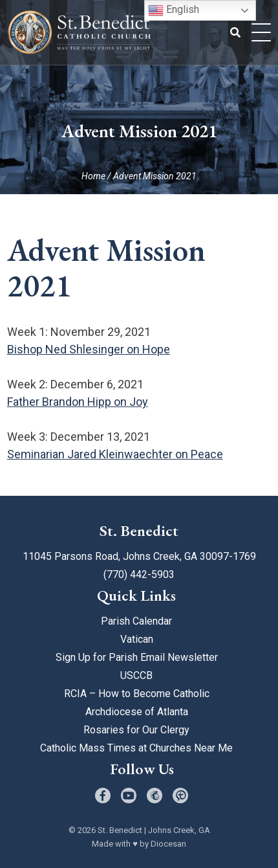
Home (93, 176)
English (174, 10)
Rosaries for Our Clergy (136, 730)
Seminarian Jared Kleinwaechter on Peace (115, 454)
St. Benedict (120, 830)
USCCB (136, 675)
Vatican (137, 639)
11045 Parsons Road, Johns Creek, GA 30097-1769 (139, 556)
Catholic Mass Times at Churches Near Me (136, 748)
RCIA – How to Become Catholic (137, 694)
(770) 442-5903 (139, 574)
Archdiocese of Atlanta (137, 712)
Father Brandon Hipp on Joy (78, 402)
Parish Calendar (136, 621)
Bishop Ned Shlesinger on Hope (89, 349)
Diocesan (168, 844)
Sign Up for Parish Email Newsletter (137, 657)
